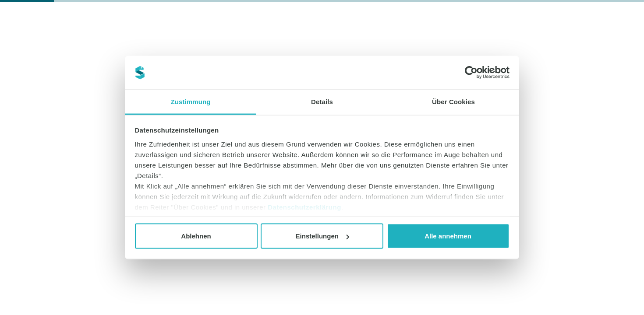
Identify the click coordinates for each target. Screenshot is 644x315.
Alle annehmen (448, 236)
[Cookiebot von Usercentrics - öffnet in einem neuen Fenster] (471, 73)
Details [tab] (322, 101)
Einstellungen (322, 236)
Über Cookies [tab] (453, 101)
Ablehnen (196, 236)
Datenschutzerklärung (304, 207)
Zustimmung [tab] (191, 101)
